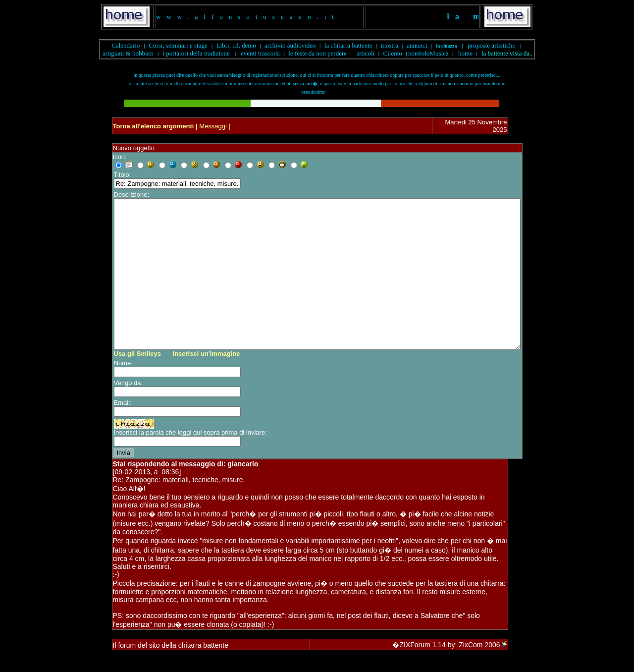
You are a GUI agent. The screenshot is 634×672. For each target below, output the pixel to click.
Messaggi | (214, 126)
